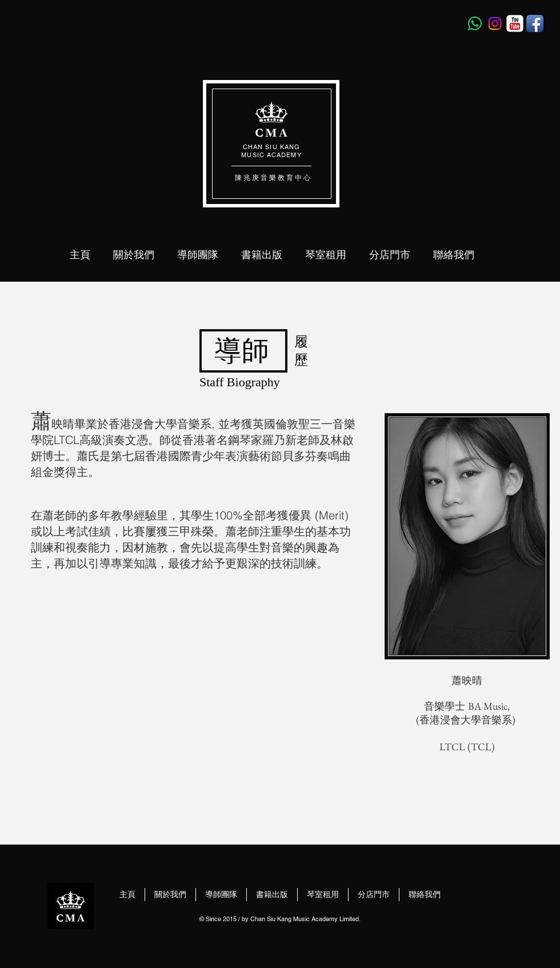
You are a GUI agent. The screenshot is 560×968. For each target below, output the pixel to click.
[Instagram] (495, 23)
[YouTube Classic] (515, 23)
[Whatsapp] (475, 23)
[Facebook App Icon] (535, 23)
